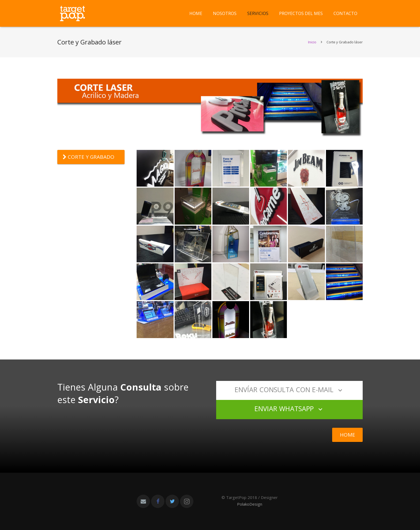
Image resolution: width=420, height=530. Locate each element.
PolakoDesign (250, 504)
